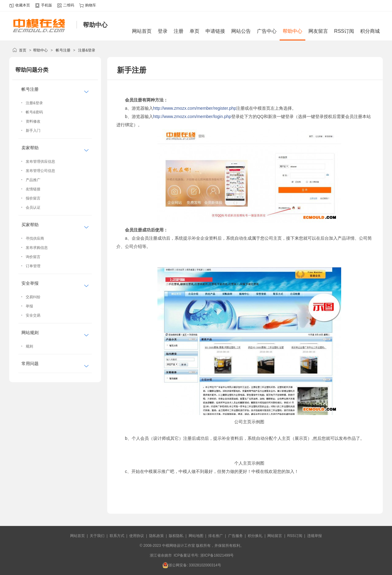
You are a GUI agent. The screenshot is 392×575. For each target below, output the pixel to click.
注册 (179, 31)
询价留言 (33, 257)
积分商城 (370, 31)
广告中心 (267, 31)
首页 (23, 50)
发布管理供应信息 (40, 162)
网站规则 (30, 333)
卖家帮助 (30, 148)
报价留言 (33, 198)
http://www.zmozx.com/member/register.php (195, 108)
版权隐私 (176, 536)
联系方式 (117, 536)
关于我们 (97, 536)
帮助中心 (292, 31)
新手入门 (33, 131)
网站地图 (196, 536)
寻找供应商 (35, 238)
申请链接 (215, 31)
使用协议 (137, 536)
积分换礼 (255, 536)
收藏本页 (23, 5)
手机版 (47, 5)
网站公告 (241, 31)
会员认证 (33, 208)
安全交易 (33, 315)
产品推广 (33, 180)
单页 (194, 31)
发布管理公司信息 (40, 171)
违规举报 (315, 536)
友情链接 (33, 189)
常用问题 (30, 364)
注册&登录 (87, 50)
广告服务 (236, 536)
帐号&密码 (34, 112)
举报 (29, 306)
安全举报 (30, 283)
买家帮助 (30, 225)
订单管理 (33, 266)
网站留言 (275, 536)
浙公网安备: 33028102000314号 (192, 565)
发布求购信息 (37, 248)
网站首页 (142, 31)
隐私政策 (156, 536)
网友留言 (318, 31)
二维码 (69, 5)
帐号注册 (63, 50)
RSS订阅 (344, 31)
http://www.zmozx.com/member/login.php (192, 116)
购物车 (91, 5)
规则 (29, 346)
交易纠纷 (33, 297)
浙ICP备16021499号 (217, 555)
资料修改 (33, 121)
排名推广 (216, 536)
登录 (163, 31)
